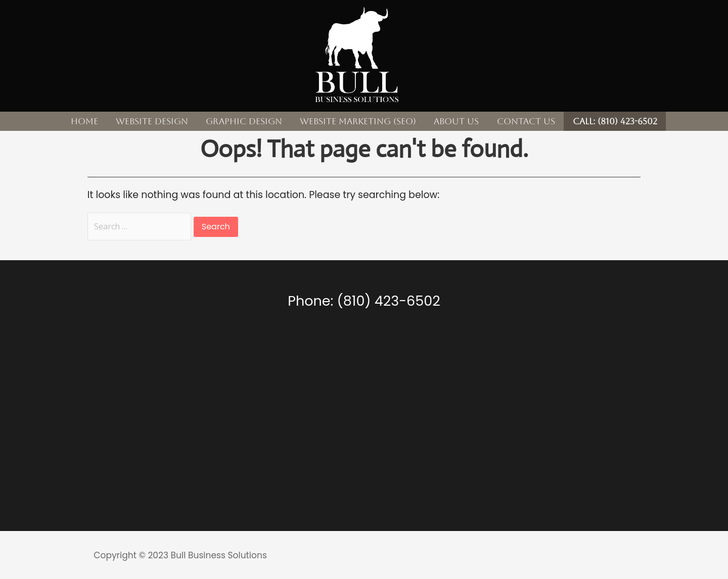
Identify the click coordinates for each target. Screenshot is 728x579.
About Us (456, 121)
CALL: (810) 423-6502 (615, 121)
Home (84, 121)
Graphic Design (244, 121)
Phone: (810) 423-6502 (364, 301)
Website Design (152, 121)
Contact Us (526, 121)
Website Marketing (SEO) (358, 121)
